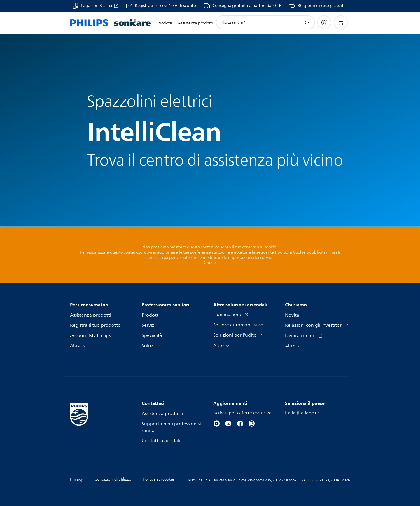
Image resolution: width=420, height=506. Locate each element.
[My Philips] (324, 22)
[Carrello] (341, 22)
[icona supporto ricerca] (307, 23)
